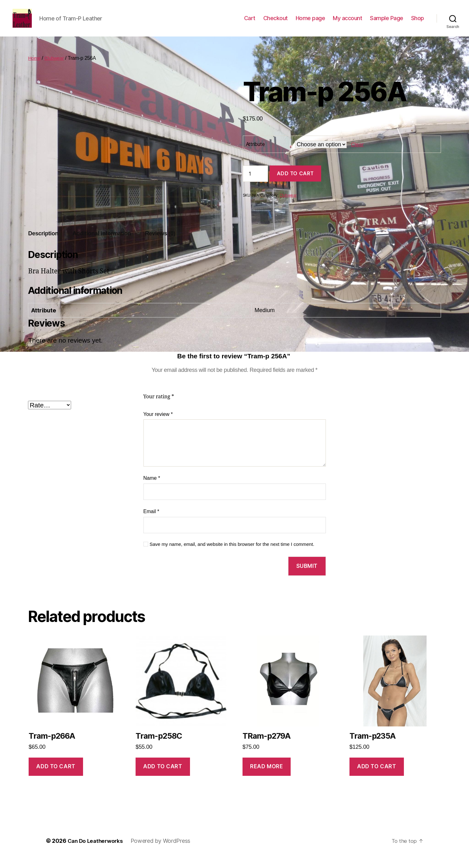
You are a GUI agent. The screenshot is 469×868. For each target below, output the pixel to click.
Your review (158, 424)
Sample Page (387, 23)
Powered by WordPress (164, 850)
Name (152, 487)
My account (347, 23)
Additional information (102, 243)
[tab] (43, 243)
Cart (250, 23)
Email (151, 521)
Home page (310, 23)
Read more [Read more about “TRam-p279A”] (266, 776)
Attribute (255, 154)
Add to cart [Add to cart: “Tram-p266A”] (56, 776)
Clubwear (56, 67)
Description (43, 243)
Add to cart (295, 183)
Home (35, 67)
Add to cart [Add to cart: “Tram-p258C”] (163, 776)
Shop (418, 23)
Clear (358, 154)
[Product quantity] (255, 183)
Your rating (159, 406)
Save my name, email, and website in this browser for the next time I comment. (232, 554)
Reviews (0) (160, 243)
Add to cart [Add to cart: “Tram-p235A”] (377, 776)
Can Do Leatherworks (97, 850)
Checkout (276, 23)
